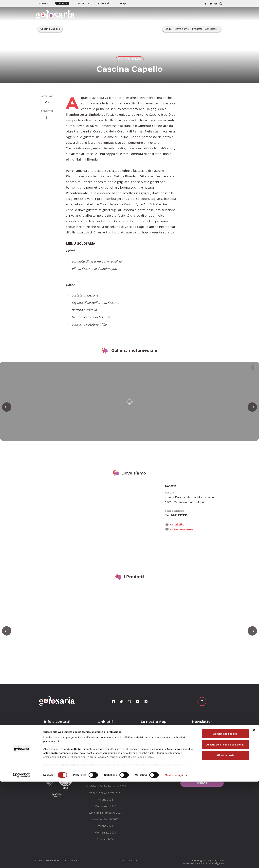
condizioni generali (204, 772)
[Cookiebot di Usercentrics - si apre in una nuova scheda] (21, 862)
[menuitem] (105, 734)
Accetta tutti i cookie (225, 820)
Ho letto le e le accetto (201, 773)
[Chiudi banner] (254, 817)
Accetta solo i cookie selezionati (225, 831)
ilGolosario (42, 3)
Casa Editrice (83, 3)
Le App (124, 3)
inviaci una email (182, 529)
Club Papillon (105, 3)
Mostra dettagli (174, 861)
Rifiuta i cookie (225, 842)
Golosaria (62, 3)
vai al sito (177, 524)
